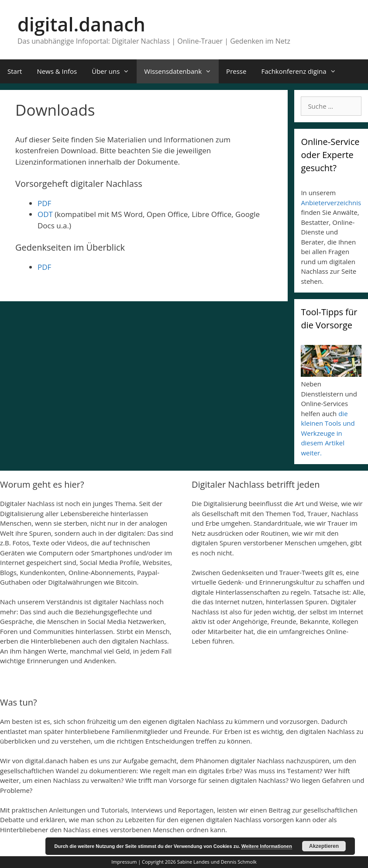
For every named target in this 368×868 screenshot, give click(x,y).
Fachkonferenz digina (302, 71)
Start (15, 71)
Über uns (114, 71)
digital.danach (81, 24)
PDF (44, 203)
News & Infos (57, 71)
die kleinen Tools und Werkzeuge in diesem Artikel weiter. (328, 433)
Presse (236, 71)
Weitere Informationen (267, 846)
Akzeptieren (324, 846)
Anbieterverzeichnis (331, 203)
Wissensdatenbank (181, 71)
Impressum (124, 862)
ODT (45, 214)
